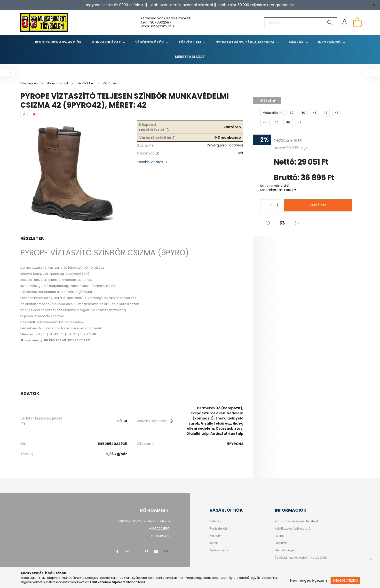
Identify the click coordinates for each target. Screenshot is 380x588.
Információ (330, 42)
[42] (325, 113)
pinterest (146, 552)
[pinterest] (34, 114)
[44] (265, 122)
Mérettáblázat (190, 57)
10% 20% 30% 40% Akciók (58, 42)
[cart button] (357, 22)
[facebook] (24, 114)
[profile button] (345, 22)
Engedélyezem (345, 580)
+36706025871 (160, 22)
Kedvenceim (219, 550)
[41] (314, 113)
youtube (156, 552)
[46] (288, 122)
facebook (117, 552)
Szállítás (281, 543)
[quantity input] (271, 205)
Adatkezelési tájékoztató (293, 529)
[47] (300, 122)
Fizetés (280, 536)
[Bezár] (374, 5)
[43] (337, 113)
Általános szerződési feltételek (297, 521)
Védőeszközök (150, 42)
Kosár (214, 543)
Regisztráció (219, 529)
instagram (127, 552)
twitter (137, 552)
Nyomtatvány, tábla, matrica (245, 42)
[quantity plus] (277, 205)
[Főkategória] (30, 83)
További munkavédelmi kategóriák (301, 558)
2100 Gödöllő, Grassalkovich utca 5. (144, 521)
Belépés (215, 521)
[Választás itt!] (273, 113)
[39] (292, 113)
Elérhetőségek (285, 550)
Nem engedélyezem (309, 580)
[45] (277, 122)
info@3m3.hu (161, 536)
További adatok (150, 162)
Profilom (215, 536)
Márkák (297, 42)
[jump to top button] (370, 559)
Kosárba (318, 205)
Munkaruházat (107, 42)
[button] (268, 224)
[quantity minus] (264, 205)
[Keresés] (301, 22)
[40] (303, 113)
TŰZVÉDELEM (190, 42)
